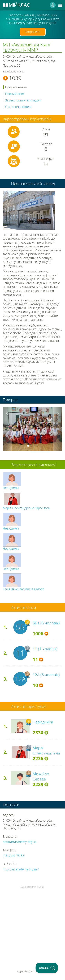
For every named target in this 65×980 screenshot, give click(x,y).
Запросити (33, 32)
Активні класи (24, 607)
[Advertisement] (32, 919)
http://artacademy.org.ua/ (21, 869)
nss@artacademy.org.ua (20, 842)
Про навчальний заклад (33, 183)
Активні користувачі (29, 706)
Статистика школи (18, 107)
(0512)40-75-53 (14, 856)
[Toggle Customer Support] (47, 968)
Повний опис (15, 94)
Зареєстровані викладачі (23, 100)
